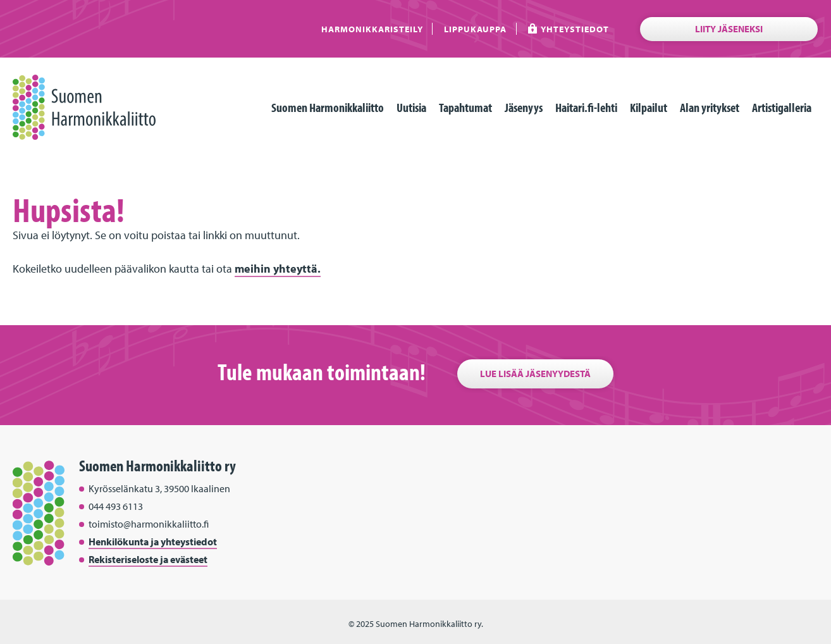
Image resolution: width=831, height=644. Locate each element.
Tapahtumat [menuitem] (465, 107)
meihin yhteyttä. (278, 269)
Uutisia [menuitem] (411, 107)
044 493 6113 (116, 506)
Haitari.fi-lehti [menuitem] (586, 107)
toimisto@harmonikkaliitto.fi (149, 524)
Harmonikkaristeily (372, 29)
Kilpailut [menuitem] (649, 107)
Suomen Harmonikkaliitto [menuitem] (328, 107)
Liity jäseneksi (729, 29)
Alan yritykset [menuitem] (710, 107)
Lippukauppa (475, 29)
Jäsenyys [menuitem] (524, 107)
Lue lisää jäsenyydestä (535, 374)
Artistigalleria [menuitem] (782, 107)
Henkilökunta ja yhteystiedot (153, 542)
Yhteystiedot (575, 29)
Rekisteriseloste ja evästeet (148, 559)
